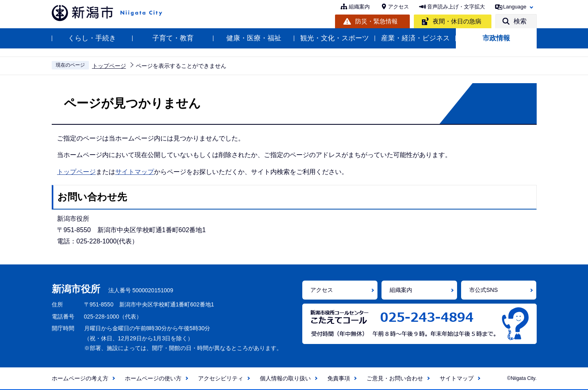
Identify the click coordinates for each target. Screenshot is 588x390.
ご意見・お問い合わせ (395, 378)
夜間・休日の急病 (457, 21)
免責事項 (339, 378)
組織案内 (359, 7)
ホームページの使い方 (153, 378)
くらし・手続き (92, 38)
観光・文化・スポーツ (335, 38)
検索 (520, 21)
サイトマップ (135, 172)
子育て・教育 (173, 38)
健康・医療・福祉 (254, 38)
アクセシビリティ (221, 378)
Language (515, 7)
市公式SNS (484, 290)
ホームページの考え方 (80, 378)
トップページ (109, 66)
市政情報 (496, 38)
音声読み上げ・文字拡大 (456, 7)
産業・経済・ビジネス (415, 38)
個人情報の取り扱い (285, 378)
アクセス (398, 7)
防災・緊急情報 (376, 21)
